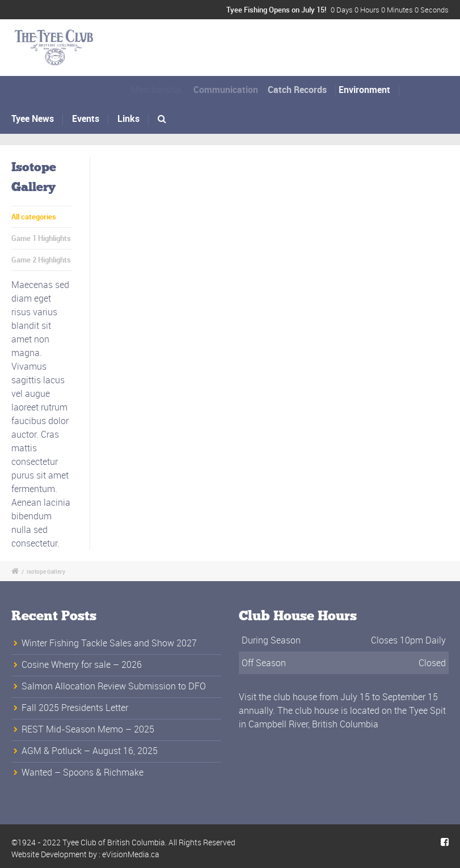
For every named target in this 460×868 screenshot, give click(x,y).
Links (128, 118)
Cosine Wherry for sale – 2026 (82, 664)
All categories (34, 217)
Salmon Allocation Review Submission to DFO (114, 686)
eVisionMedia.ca (131, 854)
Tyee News (33, 118)
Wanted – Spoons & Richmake (83, 772)
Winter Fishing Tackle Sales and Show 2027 (109, 643)
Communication (231, 90)
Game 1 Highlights (41, 238)
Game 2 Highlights (41, 260)
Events (86, 118)
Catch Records (304, 90)
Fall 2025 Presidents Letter (75, 708)
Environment (369, 90)
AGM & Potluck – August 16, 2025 (90, 751)
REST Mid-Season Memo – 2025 (88, 729)
